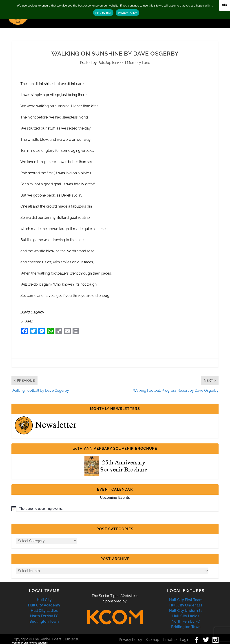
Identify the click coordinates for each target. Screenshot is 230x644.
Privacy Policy (130, 636)
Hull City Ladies (44, 607)
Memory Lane (138, 59)
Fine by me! (103, 13)
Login (185, 636)
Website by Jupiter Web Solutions (30, 639)
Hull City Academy (44, 601)
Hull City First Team (186, 596)
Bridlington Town (44, 617)
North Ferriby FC (44, 612)
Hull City (44, 596)
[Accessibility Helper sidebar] (225, 5)
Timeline (170, 636)
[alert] (115, 505)
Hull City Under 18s (186, 607)
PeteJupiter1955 (111, 59)
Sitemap (152, 636)
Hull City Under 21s (186, 601)
